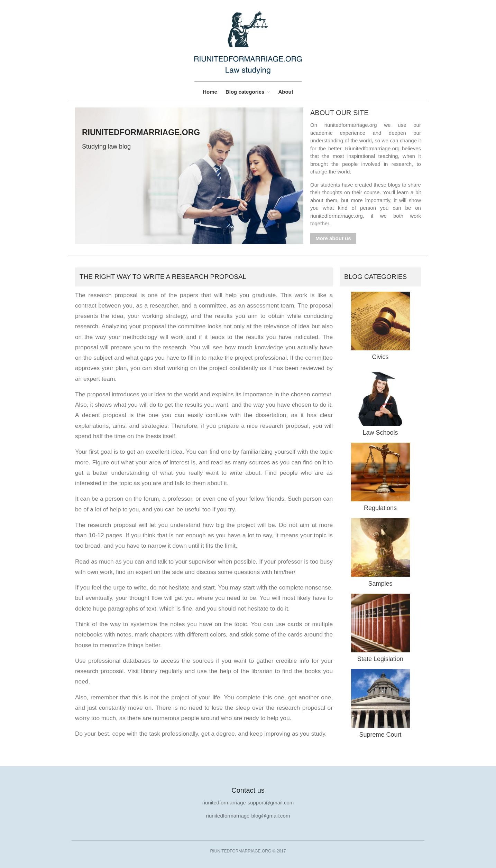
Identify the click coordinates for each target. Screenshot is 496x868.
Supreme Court (380, 735)
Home (210, 92)
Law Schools (380, 433)
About (286, 92)
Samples (380, 584)
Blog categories (245, 92)
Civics (380, 357)
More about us (333, 238)
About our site (339, 113)
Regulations (380, 508)
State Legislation (380, 659)
